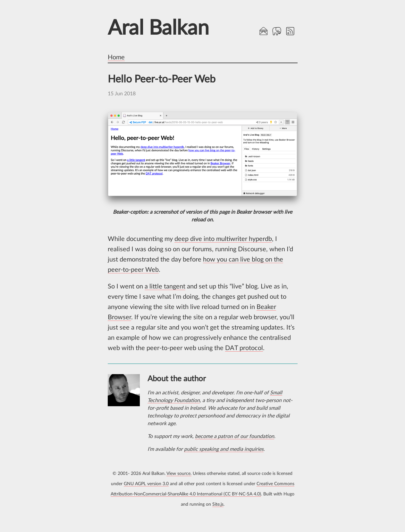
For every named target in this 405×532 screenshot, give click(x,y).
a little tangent (165, 287)
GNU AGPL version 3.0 (146, 484)
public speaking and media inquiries (224, 449)
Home (116, 57)
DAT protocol (244, 348)
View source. (179, 473)
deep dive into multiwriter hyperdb (223, 239)
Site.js (218, 504)
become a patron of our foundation (235, 436)
